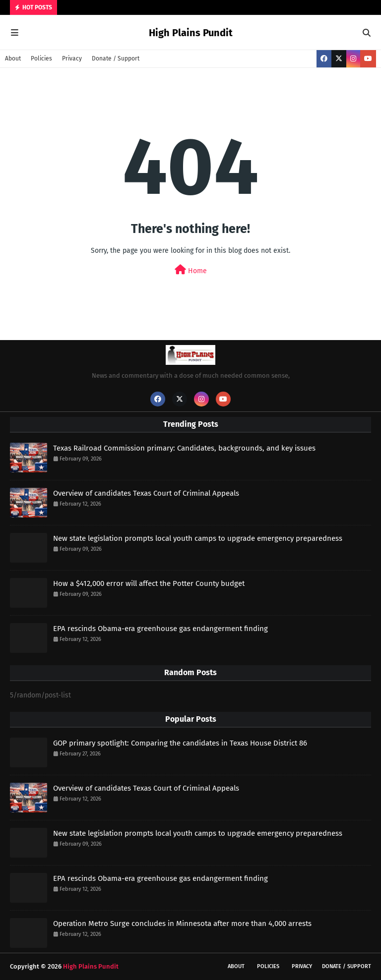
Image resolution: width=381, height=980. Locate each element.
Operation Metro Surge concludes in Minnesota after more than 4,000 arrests (182, 923)
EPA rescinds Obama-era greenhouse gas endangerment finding (160, 629)
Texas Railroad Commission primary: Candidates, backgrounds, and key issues (184, 448)
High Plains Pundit (191, 33)
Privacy (72, 58)
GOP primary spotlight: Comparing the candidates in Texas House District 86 (180, 743)
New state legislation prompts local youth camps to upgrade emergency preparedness (198, 538)
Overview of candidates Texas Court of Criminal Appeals (146, 493)
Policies (41, 58)
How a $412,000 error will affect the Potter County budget (149, 583)
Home (191, 270)
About (13, 58)
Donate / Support (116, 58)
